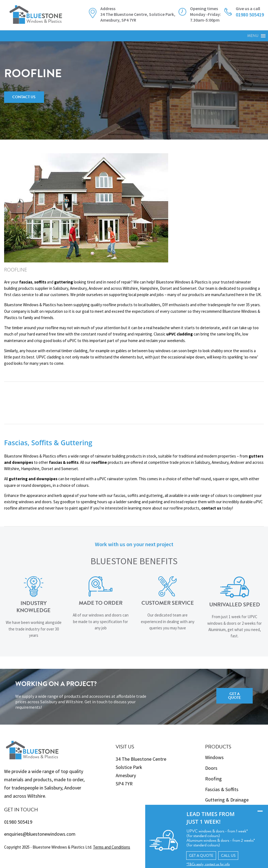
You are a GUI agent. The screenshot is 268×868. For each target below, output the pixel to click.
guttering (64, 282)
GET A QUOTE (190, 855)
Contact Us (24, 97)
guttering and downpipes (33, 479)
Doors (211, 768)
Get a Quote (234, 696)
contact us (211, 508)
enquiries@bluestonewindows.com (40, 834)
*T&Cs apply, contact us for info (197, 864)
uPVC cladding (180, 334)
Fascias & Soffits (222, 789)
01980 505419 (18, 822)
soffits (40, 282)
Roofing (213, 779)
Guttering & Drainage (227, 800)
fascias (26, 282)
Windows (214, 757)
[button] (253, 36)
